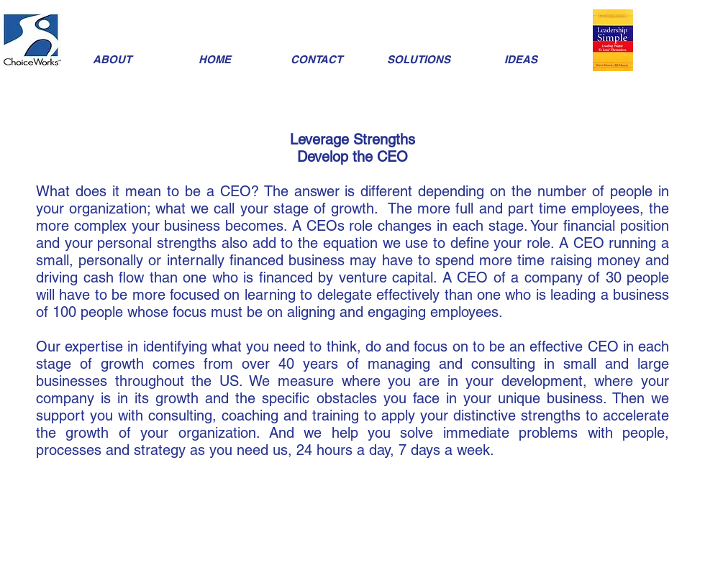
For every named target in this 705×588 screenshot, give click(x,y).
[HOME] (214, 59)
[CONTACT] (317, 59)
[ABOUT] (112, 59)
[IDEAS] (521, 59)
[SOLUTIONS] (419, 59)
